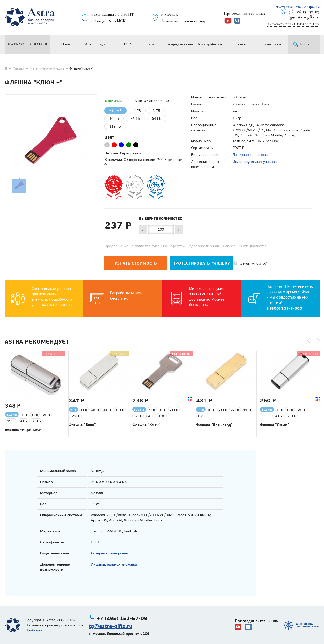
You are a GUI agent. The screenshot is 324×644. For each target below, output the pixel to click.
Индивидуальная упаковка (256, 162)
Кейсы (241, 44)
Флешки (19, 68)
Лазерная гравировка (251, 155)
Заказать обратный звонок (293, 24)
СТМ (128, 44)
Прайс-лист (35, 630)
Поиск (304, 44)
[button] (309, 340)
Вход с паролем (307, 7)
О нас (66, 44)
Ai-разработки (210, 44)
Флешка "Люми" (275, 425)
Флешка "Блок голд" (214, 425)
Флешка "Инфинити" (23, 430)
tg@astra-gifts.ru (304, 17)
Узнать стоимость (136, 263)
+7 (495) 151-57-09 (303, 11)
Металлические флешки (47, 68)
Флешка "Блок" (82, 425)
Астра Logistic (97, 44)
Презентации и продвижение (169, 44)
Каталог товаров (27, 44)
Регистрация (283, 7)
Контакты (273, 44)
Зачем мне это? (253, 264)
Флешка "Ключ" (146, 425)
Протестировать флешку (201, 263)
